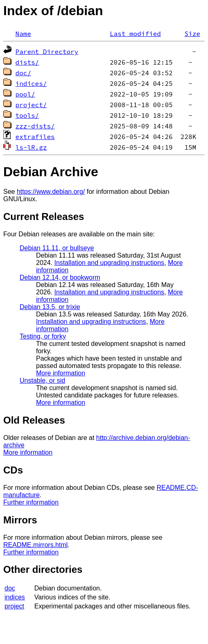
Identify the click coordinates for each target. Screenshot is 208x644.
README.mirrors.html (35, 545)
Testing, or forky (43, 336)
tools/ (27, 115)
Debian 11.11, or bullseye (57, 248)
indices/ (31, 83)
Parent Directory (47, 52)
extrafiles (35, 137)
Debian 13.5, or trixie (50, 307)
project (14, 606)
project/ (31, 105)
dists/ (27, 62)
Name (23, 34)
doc (10, 588)
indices (15, 597)
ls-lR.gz (31, 147)
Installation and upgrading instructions (109, 263)
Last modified (135, 34)
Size (192, 34)
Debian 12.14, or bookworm (60, 277)
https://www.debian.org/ (51, 192)
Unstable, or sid (42, 380)
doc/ (23, 73)
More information (61, 373)
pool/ (25, 94)
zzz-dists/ (35, 126)
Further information (31, 502)
